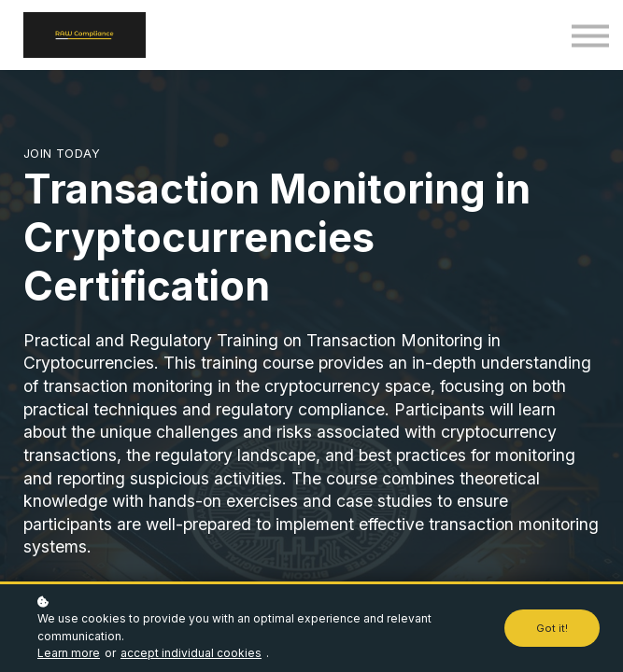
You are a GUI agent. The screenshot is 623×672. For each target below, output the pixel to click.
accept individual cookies (191, 653)
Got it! (552, 628)
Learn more (69, 653)
